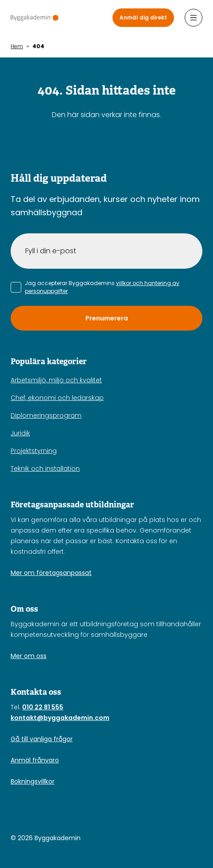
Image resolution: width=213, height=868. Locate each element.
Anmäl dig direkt (143, 17)
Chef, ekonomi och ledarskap (57, 398)
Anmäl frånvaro (35, 760)
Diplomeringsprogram (46, 415)
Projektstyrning (34, 451)
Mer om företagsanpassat (51, 573)
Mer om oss (29, 656)
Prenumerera (107, 318)
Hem (17, 46)
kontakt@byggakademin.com (60, 718)
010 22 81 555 (43, 707)
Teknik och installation (45, 468)
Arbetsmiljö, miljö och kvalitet (56, 380)
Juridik (20, 433)
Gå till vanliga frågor (42, 739)
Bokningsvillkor (33, 781)
